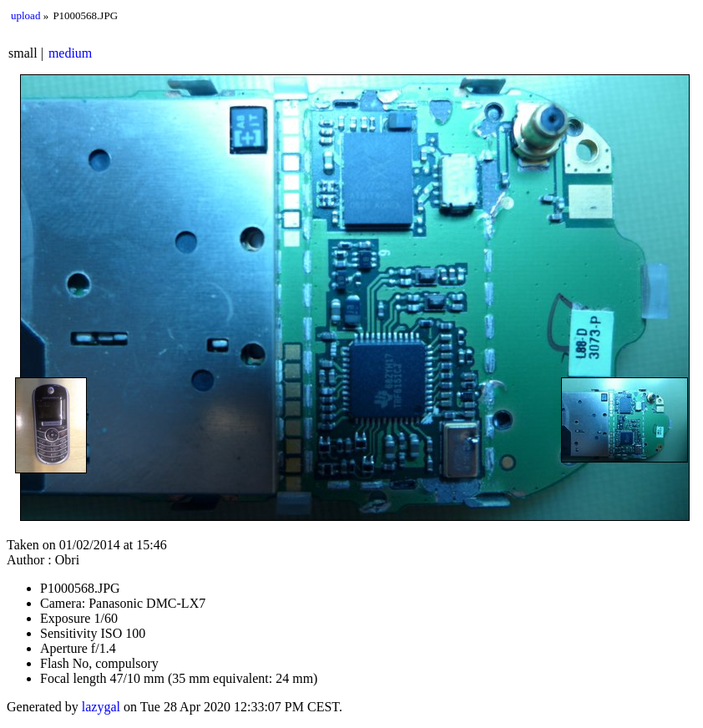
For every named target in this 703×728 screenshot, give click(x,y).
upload (25, 15)
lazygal (101, 707)
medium (70, 53)
